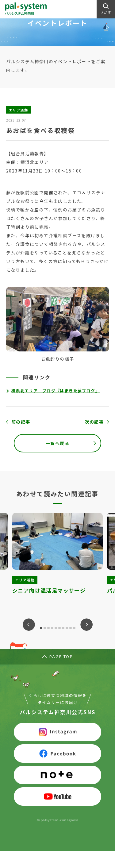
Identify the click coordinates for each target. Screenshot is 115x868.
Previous (29, 625)
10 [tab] (74, 628)
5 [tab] (56, 628)
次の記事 (94, 422)
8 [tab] (67, 628)
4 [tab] (52, 628)
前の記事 (21, 422)
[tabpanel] (57, 559)
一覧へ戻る (57, 443)
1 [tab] (41, 628)
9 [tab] (71, 628)
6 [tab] (59, 628)
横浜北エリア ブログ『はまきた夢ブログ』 (56, 391)
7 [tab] (63, 628)
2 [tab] (45, 628)
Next (86, 625)
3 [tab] (48, 628)
